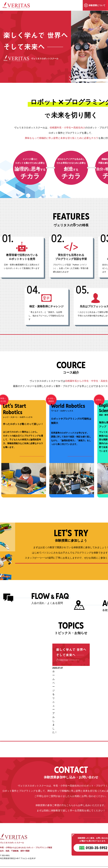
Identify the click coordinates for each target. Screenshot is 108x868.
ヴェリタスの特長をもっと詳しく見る (71, 340)
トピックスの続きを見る (71, 717)
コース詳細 (33, 468)
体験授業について (97, 5)
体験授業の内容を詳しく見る (71, 583)
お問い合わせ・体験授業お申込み (71, 803)
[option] (71, 688)
